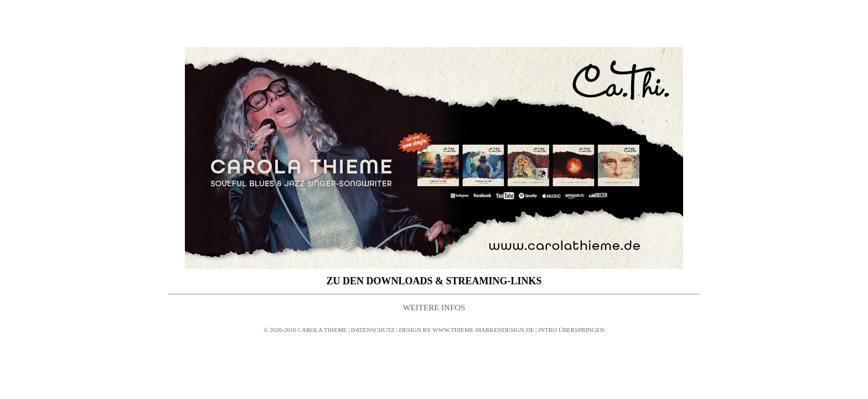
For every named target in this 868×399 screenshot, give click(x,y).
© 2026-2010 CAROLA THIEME (306, 330)
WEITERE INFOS (434, 308)
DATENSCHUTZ (372, 330)
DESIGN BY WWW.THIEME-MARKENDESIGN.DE (467, 330)
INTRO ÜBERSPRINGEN (571, 330)
